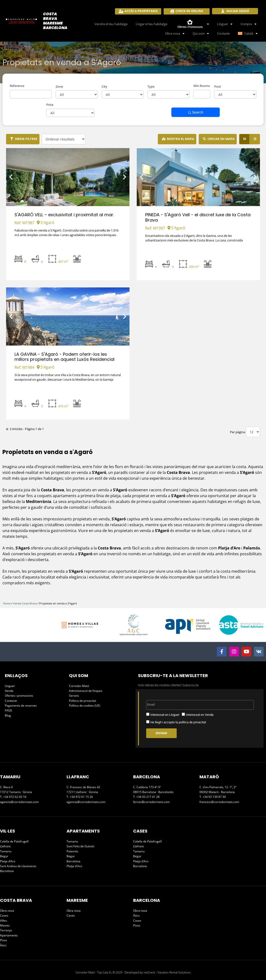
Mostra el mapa (180, 139)
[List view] (255, 139)
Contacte (223, 33)
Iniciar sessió (237, 11)
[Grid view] (244, 139)
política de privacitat (192, 722)
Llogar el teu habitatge (152, 24)
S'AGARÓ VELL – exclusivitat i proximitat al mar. (64, 215)
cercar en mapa (221, 139)
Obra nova (175, 33)
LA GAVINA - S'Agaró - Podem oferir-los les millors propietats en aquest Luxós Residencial (65, 357)
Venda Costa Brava (25, 603)
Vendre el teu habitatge (111, 24)
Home (7, 603)
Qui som (201, 33)
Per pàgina (238, 432)
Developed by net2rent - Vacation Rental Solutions (158, 972)
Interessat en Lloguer (165, 715)
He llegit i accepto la (178, 722)
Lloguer (225, 24)
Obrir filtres (26, 139)
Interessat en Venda (200, 715)
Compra (248, 24)
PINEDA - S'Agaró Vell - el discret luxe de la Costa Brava (198, 217)
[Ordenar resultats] (64, 139)
